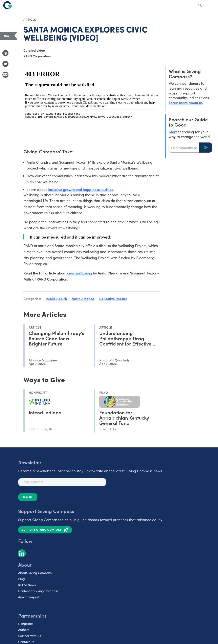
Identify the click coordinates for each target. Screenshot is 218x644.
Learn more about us (186, 103)
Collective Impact (113, 298)
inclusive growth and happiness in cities (81, 189)
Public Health (56, 298)
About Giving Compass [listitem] (35, 573)
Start (173, 132)
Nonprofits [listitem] (26, 624)
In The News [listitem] (27, 585)
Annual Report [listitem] (29, 597)
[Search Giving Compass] (200, 6)
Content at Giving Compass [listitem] (38, 591)
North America (83, 298)
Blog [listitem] (21, 579)
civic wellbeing (80, 273)
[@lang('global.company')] (8, 5)
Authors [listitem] (24, 630)
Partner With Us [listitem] (30, 636)
